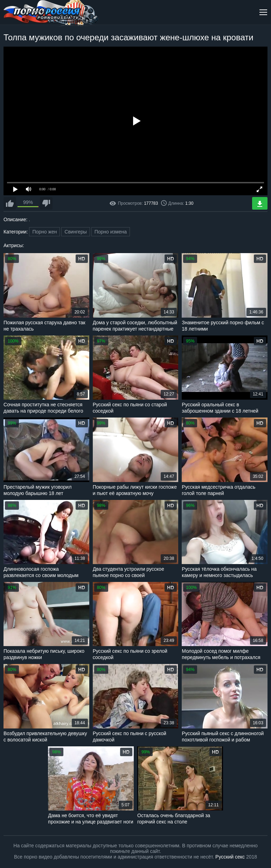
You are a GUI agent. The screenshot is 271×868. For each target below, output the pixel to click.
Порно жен (44, 232)
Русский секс (230, 857)
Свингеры (76, 232)
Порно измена (111, 232)
